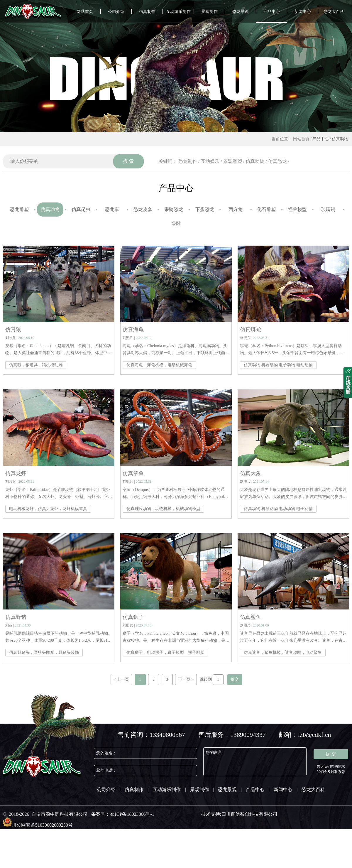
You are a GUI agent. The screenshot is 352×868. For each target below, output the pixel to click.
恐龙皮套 (143, 209)
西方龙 (236, 209)
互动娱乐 (210, 161)
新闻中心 (303, 12)
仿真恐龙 (277, 161)
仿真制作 (147, 12)
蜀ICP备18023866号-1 (132, 814)
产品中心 (272, 12)
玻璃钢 (328, 209)
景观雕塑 (233, 161)
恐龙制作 (188, 161)
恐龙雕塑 (19, 209)
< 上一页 (121, 679)
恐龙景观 (241, 12)
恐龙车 (112, 209)
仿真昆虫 (81, 209)
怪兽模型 (297, 209)
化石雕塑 (266, 209)
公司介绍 (116, 12)
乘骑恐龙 (174, 209)
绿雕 (176, 223)
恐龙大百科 (334, 12)
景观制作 (209, 12)
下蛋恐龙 (205, 209)
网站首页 (85, 12)
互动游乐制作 (178, 12)
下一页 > (186, 679)
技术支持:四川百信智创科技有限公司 (239, 814)
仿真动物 (340, 139)
